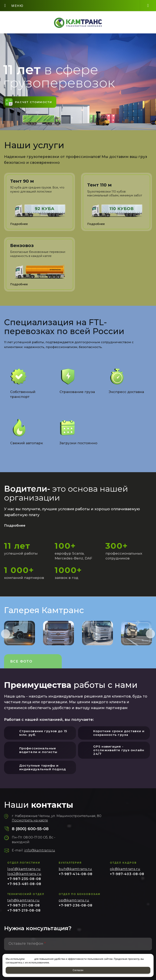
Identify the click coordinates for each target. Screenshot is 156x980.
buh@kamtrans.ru (75, 872)
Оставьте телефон (27, 946)
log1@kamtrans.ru (24, 872)
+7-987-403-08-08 (127, 877)
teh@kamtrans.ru (23, 903)
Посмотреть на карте (30, 823)
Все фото (22, 664)
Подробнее (16, 528)
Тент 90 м (22, 183)
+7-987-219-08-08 (24, 913)
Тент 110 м (99, 187)
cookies (29, 959)
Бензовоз (22, 248)
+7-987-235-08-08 (24, 882)
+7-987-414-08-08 (76, 877)
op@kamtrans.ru (74, 903)
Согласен (78, 970)
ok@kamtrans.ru (125, 872)
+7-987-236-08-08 (76, 908)
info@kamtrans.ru (40, 853)
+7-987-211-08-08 (24, 908)
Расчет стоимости (37, 103)
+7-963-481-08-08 (24, 887)
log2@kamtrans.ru (24, 877)
